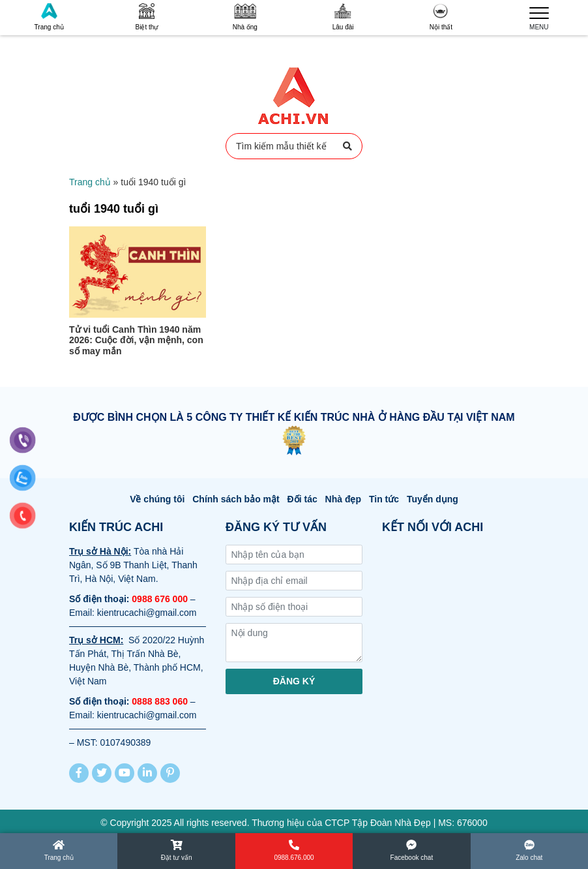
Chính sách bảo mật (236, 499)
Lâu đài (343, 17)
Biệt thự (147, 17)
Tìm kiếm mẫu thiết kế (294, 146)
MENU (539, 17)
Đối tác (302, 499)
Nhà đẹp (343, 499)
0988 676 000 (160, 599)
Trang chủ (49, 17)
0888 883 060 (160, 701)
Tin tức (384, 499)
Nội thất (441, 17)
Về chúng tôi (157, 499)
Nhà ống (245, 17)
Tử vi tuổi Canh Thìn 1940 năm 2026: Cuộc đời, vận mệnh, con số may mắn (136, 341)
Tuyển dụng (433, 499)
